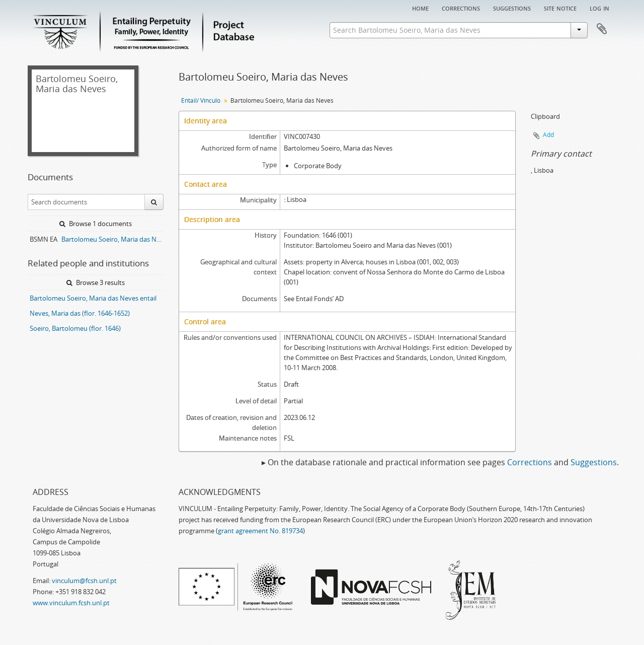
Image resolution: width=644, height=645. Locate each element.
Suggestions (512, 8)
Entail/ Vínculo (201, 100)
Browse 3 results (96, 282)
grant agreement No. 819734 (260, 531)
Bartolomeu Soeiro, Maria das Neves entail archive (112, 239)
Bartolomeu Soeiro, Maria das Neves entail (93, 298)
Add (548, 135)
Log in (599, 8)
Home (420, 8)
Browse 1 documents (96, 224)
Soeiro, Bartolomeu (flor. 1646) (75, 328)
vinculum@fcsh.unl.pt (84, 581)
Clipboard (602, 29)
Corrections (461, 8)
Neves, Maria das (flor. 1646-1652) (80, 313)
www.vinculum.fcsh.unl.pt (71, 603)
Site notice (560, 8)
